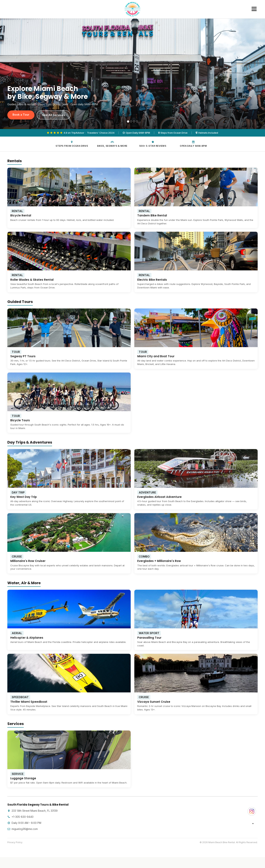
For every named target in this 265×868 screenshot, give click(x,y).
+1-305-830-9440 (20, 817)
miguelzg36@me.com (23, 829)
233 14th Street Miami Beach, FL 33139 (32, 811)
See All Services (54, 115)
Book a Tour (21, 115)
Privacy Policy (15, 842)
